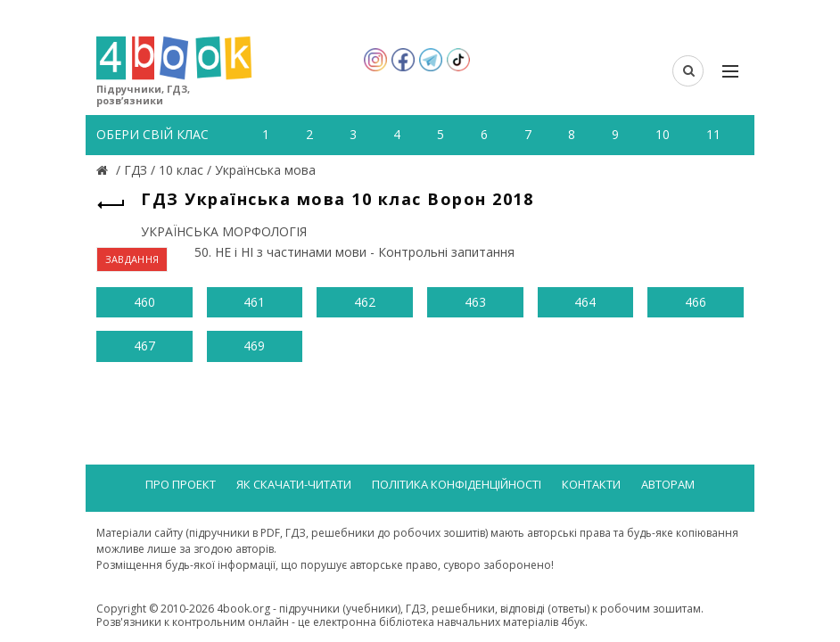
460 (144, 302)
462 (365, 302)
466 (696, 302)
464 (585, 302)
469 (254, 346)
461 (254, 302)
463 (475, 302)
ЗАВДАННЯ (132, 259)
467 (144, 346)
